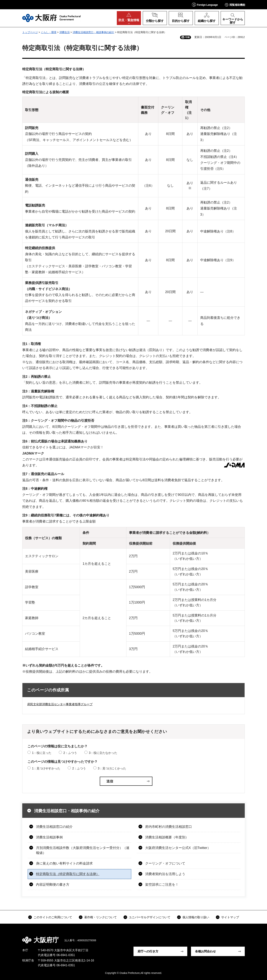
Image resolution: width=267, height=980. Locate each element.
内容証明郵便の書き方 (53, 885)
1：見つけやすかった (46, 768)
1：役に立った (42, 753)
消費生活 (65, 32)
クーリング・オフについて (165, 863)
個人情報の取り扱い (196, 917)
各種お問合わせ (205, 951)
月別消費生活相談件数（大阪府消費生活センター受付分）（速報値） (83, 850)
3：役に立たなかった (103, 753)
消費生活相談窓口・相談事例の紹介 (93, 32)
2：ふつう (70, 753)
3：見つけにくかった (112, 768)
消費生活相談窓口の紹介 (54, 827)
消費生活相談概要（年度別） (167, 837)
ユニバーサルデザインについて (150, 917)
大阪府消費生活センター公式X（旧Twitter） (178, 848)
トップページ (30, 32)
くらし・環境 (49, 32)
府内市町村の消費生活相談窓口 (169, 827)
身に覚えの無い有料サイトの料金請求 (64, 863)
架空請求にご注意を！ (162, 885)
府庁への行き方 (148, 951)
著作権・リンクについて (100, 917)
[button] (205, 5)
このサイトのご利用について (53, 917)
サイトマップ (230, 917)
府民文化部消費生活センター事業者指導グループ (60, 704)
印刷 (187, 37)
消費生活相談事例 (49, 837)
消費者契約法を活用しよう (165, 874)
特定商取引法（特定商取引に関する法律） (68, 874)
